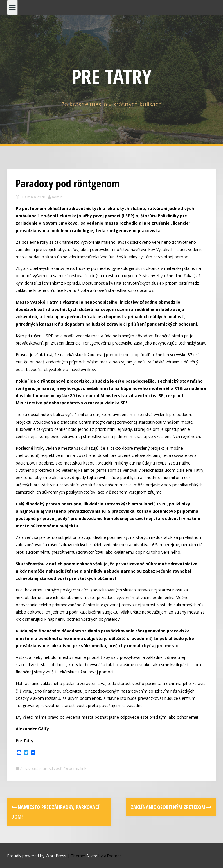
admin (57, 197)
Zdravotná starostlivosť (41, 768)
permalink (77, 768)
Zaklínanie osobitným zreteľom (171, 807)
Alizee (92, 856)
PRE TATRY (112, 76)
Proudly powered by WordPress (37, 856)
